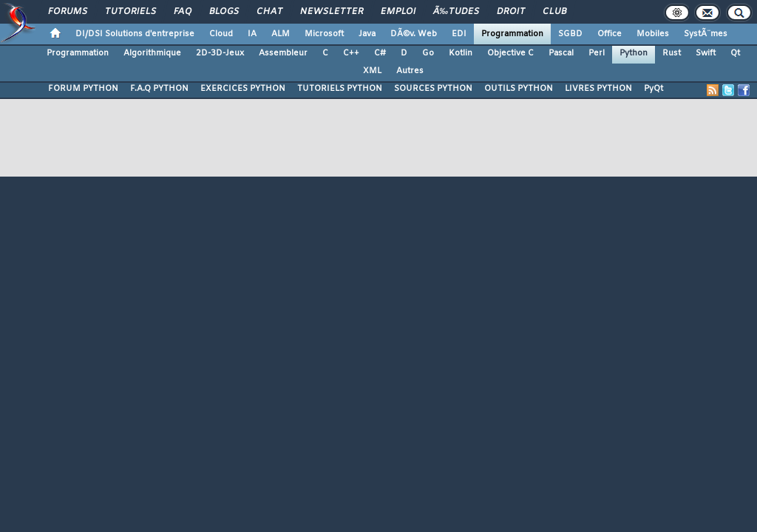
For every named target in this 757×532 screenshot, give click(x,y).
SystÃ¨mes (706, 34)
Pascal (561, 53)
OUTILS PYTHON (519, 89)
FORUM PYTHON (83, 89)
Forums (68, 12)
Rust (672, 53)
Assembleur (283, 53)
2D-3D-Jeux (220, 53)
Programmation (512, 34)
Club (554, 12)
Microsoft (324, 34)
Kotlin (461, 53)
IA (252, 34)
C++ (351, 53)
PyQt (654, 89)
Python (634, 53)
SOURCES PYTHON (433, 89)
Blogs (224, 12)
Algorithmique (152, 53)
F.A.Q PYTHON (159, 89)
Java (367, 34)
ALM (281, 34)
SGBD (570, 34)
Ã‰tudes (456, 12)
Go (428, 53)
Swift (706, 53)
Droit (511, 12)
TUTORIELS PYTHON (340, 89)
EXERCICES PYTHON (243, 89)
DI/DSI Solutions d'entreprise (135, 34)
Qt (735, 53)
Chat (269, 12)
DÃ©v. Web (414, 34)
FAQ (183, 12)
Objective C (510, 53)
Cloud (221, 34)
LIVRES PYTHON (598, 89)
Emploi (398, 12)
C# (380, 53)
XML (372, 71)
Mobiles (653, 34)
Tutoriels (130, 12)
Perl (597, 53)
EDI (459, 34)
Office (610, 34)
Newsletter (332, 12)
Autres (410, 71)
